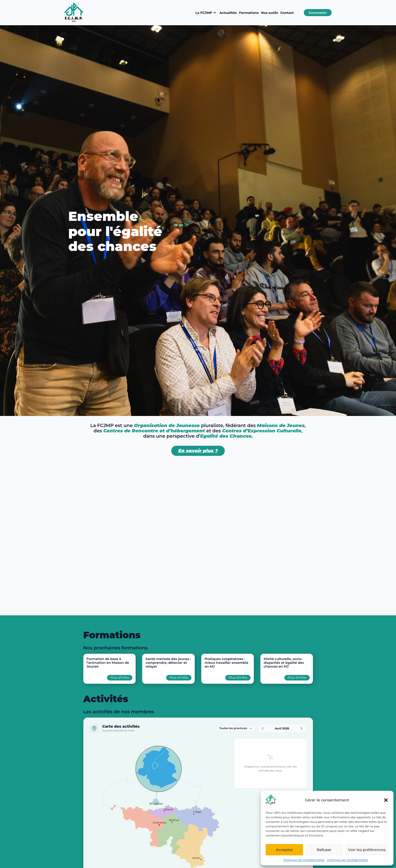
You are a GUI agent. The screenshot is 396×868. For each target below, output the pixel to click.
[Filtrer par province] (236, 728)
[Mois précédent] (263, 728)
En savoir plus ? (198, 451)
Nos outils (269, 13)
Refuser (324, 850)
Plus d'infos (120, 677)
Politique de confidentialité (304, 860)
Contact (287, 13)
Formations (249, 13)
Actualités (228, 13)
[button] (386, 800)
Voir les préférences (367, 850)
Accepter (284, 850)
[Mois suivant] (302, 728)
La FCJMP (206, 13)
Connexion (318, 13)
